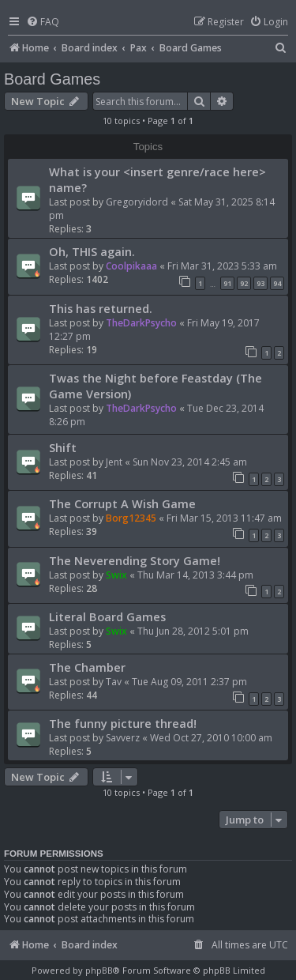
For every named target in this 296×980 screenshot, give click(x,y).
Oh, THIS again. (92, 251)
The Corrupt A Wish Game (122, 503)
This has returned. (101, 308)
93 (260, 283)
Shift (63, 447)
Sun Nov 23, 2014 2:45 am (190, 462)
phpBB (99, 970)
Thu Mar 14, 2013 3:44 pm (195, 575)
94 (277, 283)
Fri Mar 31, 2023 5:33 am (222, 266)
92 (244, 283)
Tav (114, 682)
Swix (116, 575)
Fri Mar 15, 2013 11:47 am (224, 518)
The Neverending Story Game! (135, 560)
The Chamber (87, 667)
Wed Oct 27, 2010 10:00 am (211, 738)
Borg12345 (131, 518)
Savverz (123, 738)
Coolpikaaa (131, 266)
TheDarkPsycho (141, 323)
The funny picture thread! (123, 723)
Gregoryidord (137, 202)
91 (227, 283)
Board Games (52, 79)
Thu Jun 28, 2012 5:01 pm (193, 631)
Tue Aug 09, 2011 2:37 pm (189, 682)
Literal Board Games (107, 616)
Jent (114, 462)
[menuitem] (43, 23)
